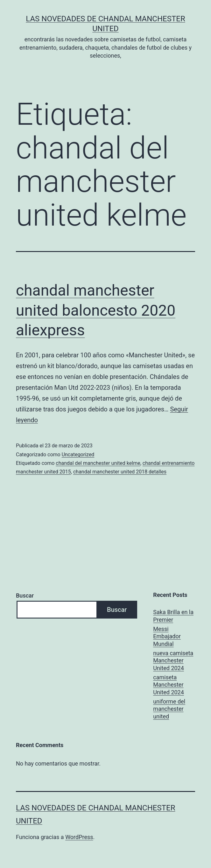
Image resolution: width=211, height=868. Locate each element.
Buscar (25, 595)
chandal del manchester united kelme (98, 463)
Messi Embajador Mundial (167, 636)
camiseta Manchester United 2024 (169, 685)
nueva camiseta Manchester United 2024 (173, 661)
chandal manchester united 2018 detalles (120, 472)
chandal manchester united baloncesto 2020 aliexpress (96, 310)
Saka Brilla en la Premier (173, 616)
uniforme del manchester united (169, 709)
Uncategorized (78, 455)
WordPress (79, 837)
